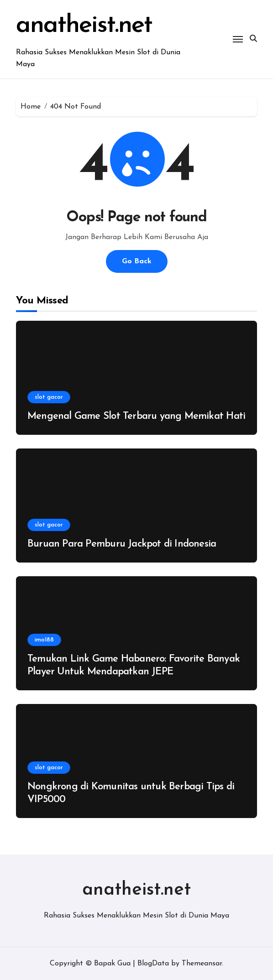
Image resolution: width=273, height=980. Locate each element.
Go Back (137, 261)
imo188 (44, 640)
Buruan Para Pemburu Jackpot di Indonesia (122, 544)
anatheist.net (84, 26)
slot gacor (49, 397)
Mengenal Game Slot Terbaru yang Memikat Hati (136, 416)
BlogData (153, 964)
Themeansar (202, 964)
